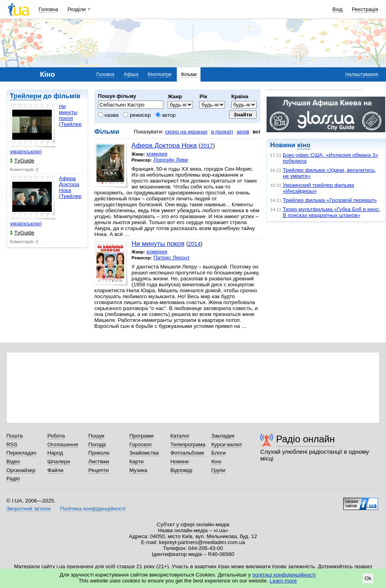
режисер (137, 115)
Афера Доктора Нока (164, 146)
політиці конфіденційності (284, 575)
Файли (56, 470)
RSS (12, 444)
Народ (55, 453)
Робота (56, 436)
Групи (218, 470)
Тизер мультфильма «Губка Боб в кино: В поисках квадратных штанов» (331, 212)
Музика (138, 470)
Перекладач (21, 453)
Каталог (180, 436)
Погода (97, 444)
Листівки (99, 461)
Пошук (96, 436)
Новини (180, 461)
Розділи (77, 9)
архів (243, 132)
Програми (141, 436)
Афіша (131, 74)
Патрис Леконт (172, 258)
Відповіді (182, 470)
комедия (157, 154)
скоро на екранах (186, 132)
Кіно (216, 461)
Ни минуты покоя (158, 244)
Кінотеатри (159, 74)
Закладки (223, 436)
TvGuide (22, 161)
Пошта (14, 436)
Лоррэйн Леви (171, 160)
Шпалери (59, 461)
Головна (48, 9)
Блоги (219, 453)
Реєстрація (365, 9)
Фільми (189, 74)
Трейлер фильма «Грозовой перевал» (330, 200)
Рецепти (98, 470)
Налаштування (362, 74)
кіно (304, 145)
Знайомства (144, 453)
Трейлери (26, 96)
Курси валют (227, 444)
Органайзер (21, 470)
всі (256, 132)
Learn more (283, 581)
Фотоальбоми (187, 453)
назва (108, 115)
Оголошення (63, 444)
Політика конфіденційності (93, 509)
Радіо (13, 479)
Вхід (338, 9)
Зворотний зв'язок (28, 509)
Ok (368, 578)
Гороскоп (140, 444)
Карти (136, 461)
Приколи (99, 453)
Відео (13, 461)
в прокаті (222, 132)
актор (166, 115)
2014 (194, 244)
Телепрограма (188, 444)
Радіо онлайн (306, 439)
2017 (207, 146)
